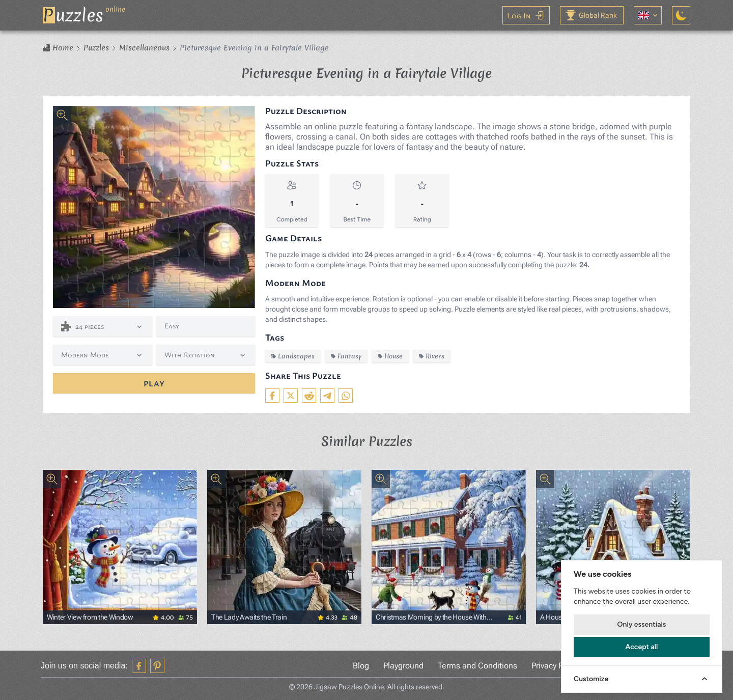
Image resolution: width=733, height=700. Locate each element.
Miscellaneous (144, 48)
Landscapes (293, 356)
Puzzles (96, 48)
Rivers (432, 356)
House (390, 356)
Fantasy (346, 356)
